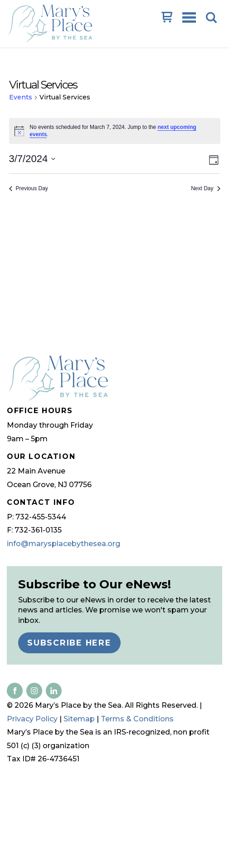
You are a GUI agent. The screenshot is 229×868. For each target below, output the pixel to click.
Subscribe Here (69, 643)
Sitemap (79, 719)
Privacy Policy (32, 719)
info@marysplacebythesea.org (63, 544)
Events (21, 97)
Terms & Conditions (137, 719)
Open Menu (190, 18)
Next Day (205, 188)
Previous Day (29, 188)
